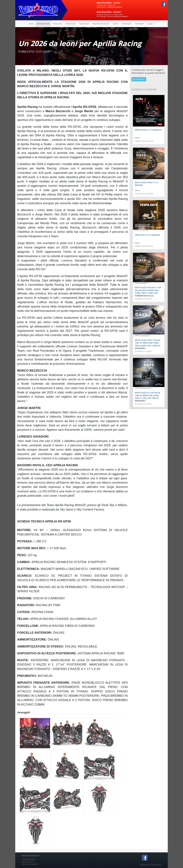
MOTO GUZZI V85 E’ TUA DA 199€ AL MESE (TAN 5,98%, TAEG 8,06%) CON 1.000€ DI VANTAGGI (148, 344)
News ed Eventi (43, 24)
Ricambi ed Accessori (101, 24)
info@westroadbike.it (115, 7)
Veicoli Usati (84, 24)
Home (31, 24)
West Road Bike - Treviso (108, 3)
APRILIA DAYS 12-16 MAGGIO (148, 130)
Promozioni (57, 24)
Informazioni (127, 24)
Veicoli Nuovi (71, 24)
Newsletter (139, 24)
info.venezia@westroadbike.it (118, 16)
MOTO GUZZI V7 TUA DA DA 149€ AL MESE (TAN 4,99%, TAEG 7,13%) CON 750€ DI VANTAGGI (148, 397)
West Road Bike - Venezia (109, 12)
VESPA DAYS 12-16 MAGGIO (147, 235)
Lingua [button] (151, 24)
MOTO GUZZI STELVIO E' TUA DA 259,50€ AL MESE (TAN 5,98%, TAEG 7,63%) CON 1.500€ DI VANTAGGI (148, 292)
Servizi (116, 24)
